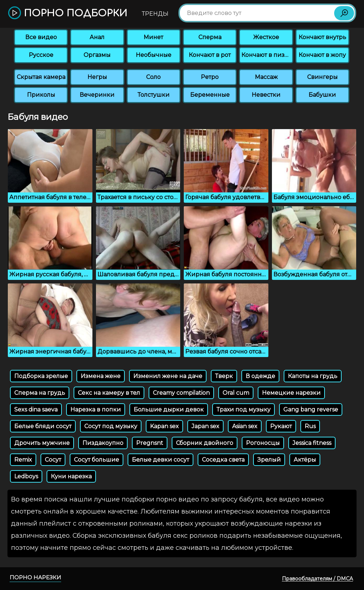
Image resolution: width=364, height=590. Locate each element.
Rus (310, 426)
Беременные (210, 95)
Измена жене (101, 376)
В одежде (260, 376)
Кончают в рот (210, 55)
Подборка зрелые (41, 376)
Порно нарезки (35, 577)
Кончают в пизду (267, 55)
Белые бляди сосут (43, 426)
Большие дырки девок (169, 410)
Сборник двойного (205, 443)
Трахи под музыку (243, 410)
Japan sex (205, 426)
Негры (97, 77)
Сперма (210, 37)
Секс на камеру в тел (109, 393)
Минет (153, 37)
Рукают (281, 426)
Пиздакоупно (103, 443)
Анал (97, 37)
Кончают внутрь (322, 37)
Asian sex (245, 426)
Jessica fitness (312, 443)
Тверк (224, 376)
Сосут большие (97, 460)
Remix (23, 460)
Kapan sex (164, 426)
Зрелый (269, 460)
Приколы (41, 95)
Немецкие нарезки (291, 393)
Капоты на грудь (313, 376)
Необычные (154, 55)
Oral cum (236, 393)
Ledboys (26, 476)
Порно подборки (68, 13)
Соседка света (223, 460)
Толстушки (154, 95)
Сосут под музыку (111, 426)
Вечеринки (97, 95)
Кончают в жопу (322, 55)
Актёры (305, 460)
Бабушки (322, 95)
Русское (41, 55)
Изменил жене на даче (168, 376)
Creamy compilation (181, 393)
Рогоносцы (263, 443)
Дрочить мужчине (42, 443)
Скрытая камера (41, 77)
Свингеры (322, 77)
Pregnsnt (150, 443)
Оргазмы (97, 55)
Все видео (41, 37)
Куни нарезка (71, 476)
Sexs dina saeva (36, 410)
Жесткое (266, 37)
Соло (153, 77)
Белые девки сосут (160, 460)
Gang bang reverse (311, 410)
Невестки (266, 95)
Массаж (266, 77)
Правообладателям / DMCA (317, 579)
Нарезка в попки (96, 410)
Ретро (210, 77)
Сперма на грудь (40, 393)
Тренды (155, 14)
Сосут (53, 460)
